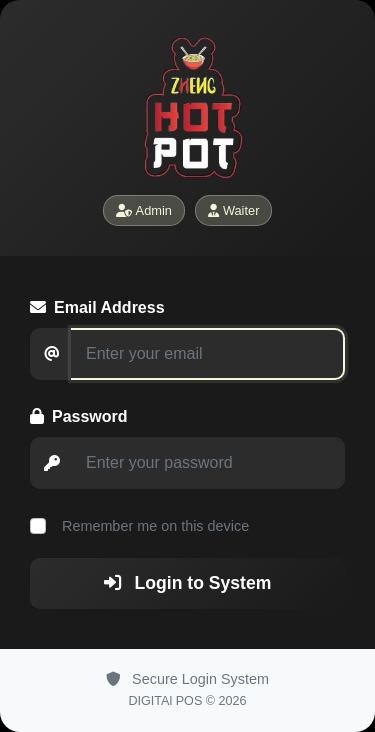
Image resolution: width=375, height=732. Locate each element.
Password (79, 416)
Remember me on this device (153, 526)
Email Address (97, 307)
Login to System (188, 583)
